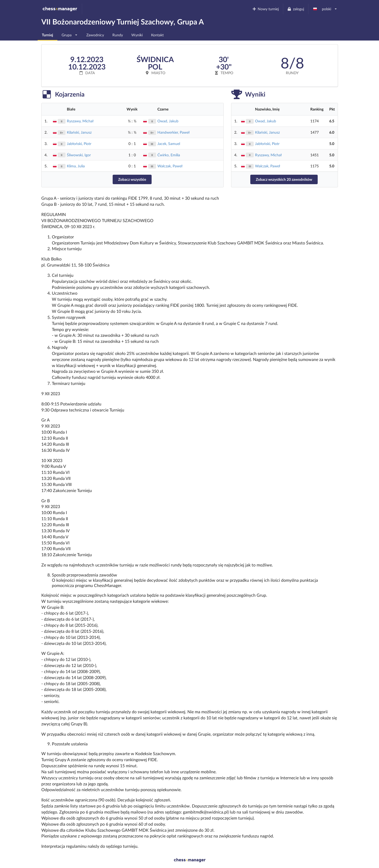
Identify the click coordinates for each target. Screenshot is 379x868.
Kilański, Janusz (79, 132)
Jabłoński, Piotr (79, 144)
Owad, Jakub (168, 121)
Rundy (118, 35)
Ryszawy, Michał (80, 121)
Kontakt (157, 35)
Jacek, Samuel (169, 144)
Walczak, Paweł (170, 166)
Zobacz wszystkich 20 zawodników (284, 179)
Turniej (48, 35)
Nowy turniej (265, 9)
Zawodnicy (95, 35)
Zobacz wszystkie (132, 179)
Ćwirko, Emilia (169, 155)
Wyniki (137, 35)
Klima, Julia (76, 166)
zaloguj (296, 9)
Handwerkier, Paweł (173, 132)
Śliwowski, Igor (79, 155)
